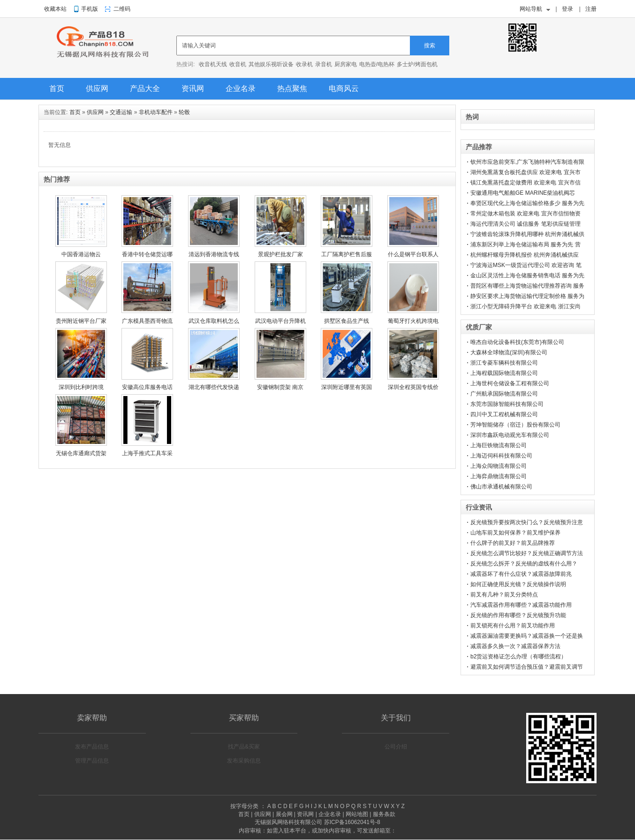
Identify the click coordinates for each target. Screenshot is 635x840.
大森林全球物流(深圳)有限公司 (509, 352)
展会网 (284, 814)
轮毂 (184, 112)
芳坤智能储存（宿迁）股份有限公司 (515, 425)
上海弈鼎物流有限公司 (499, 476)
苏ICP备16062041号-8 (352, 822)
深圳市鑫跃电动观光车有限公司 (510, 435)
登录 (567, 9)
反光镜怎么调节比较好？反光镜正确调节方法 (527, 553)
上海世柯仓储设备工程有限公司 (510, 383)
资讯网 (193, 88)
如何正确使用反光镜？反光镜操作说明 (518, 584)
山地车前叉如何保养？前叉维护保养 (515, 533)
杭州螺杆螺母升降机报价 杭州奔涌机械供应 (525, 255)
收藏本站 (55, 9)
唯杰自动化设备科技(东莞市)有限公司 (517, 342)
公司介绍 (396, 747)
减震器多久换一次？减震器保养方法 (515, 646)
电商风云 (344, 88)
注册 (591, 9)
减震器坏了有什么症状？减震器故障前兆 (521, 574)
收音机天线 (213, 64)
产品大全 (145, 88)
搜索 (430, 46)
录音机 (324, 64)
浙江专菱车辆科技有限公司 (504, 363)
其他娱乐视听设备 (271, 64)
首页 (57, 88)
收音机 (238, 64)
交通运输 (121, 112)
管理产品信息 (92, 761)
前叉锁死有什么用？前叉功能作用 (513, 626)
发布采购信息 (244, 761)
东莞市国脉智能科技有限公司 (507, 404)
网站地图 (357, 814)
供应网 (97, 88)
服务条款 (384, 814)
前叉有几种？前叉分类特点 (504, 595)
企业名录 (241, 88)
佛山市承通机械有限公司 (501, 487)
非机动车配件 (156, 112)
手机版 (90, 9)
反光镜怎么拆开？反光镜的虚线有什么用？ (524, 564)
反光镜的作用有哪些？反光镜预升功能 (518, 615)
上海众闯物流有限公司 (499, 466)
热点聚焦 (292, 88)
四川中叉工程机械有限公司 (504, 414)
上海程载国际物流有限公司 (504, 373)
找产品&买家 (244, 747)
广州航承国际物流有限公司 (504, 394)
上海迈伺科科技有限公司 (501, 456)
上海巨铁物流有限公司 (499, 445)
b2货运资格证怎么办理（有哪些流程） (518, 657)
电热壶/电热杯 (377, 64)
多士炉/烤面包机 (417, 64)
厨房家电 (346, 64)
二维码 (122, 9)
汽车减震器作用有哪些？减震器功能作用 (521, 605)
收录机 (304, 64)
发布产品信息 (92, 747)
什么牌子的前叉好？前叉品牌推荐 (513, 543)
